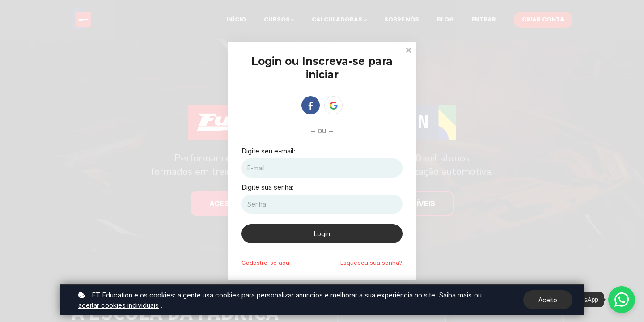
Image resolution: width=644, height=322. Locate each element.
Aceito (548, 300)
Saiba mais (455, 295)
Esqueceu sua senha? (371, 263)
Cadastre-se (266, 263)
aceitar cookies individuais (119, 305)
